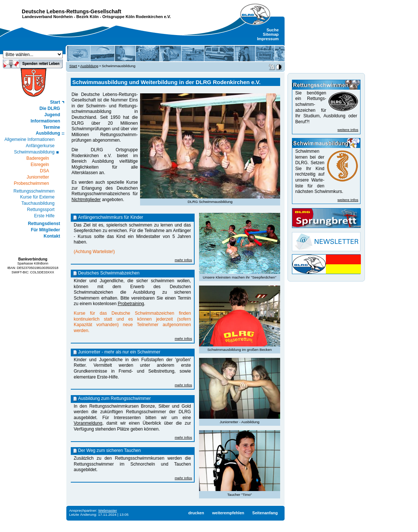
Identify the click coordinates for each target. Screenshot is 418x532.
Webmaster (108, 510)
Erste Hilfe (44, 216)
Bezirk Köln (88, 17)
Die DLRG (50, 108)
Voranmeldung (88, 423)
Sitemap (271, 34)
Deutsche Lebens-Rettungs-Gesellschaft (72, 11)
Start (55, 102)
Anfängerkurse (40, 146)
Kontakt (52, 236)
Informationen (45, 121)
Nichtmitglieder (86, 200)
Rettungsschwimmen (34, 191)
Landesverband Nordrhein (47, 17)
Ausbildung (48, 133)
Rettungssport (41, 210)
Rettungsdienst (44, 224)
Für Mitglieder (46, 230)
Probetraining (131, 304)
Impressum (268, 39)
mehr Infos (183, 260)
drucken (196, 513)
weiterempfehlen (228, 513)
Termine (52, 127)
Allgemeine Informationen (29, 139)
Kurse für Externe (37, 197)
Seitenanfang (265, 513)
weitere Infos (348, 130)
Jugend (52, 115)
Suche (273, 30)
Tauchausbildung (38, 203)
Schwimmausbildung (34, 152)
